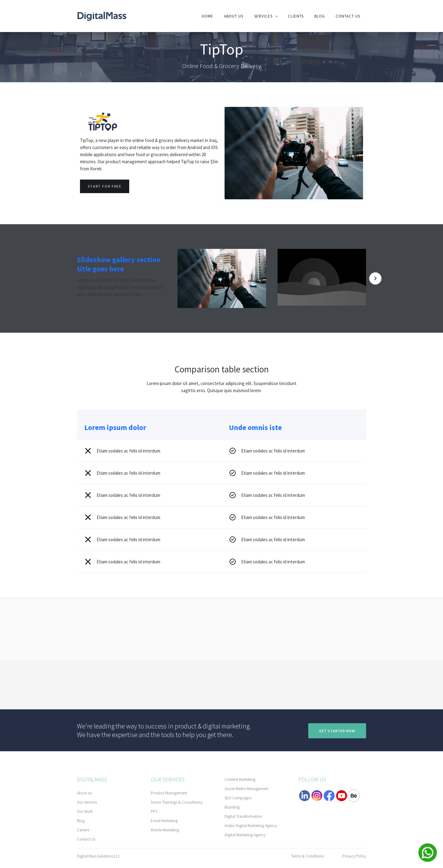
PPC (154, 811)
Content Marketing (240, 779)
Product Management (169, 793)
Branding (232, 807)
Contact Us (86, 839)
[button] (266, 16)
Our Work (85, 811)
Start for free (105, 186)
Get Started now (337, 731)
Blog (320, 16)
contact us (348, 16)
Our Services (87, 802)
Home (208, 16)
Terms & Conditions (307, 856)
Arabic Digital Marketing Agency (251, 826)
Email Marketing (164, 821)
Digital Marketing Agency (245, 835)
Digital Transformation (243, 816)
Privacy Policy (354, 856)
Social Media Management (246, 789)
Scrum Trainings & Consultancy (177, 802)
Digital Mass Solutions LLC (99, 856)
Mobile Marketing (165, 830)
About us (234, 16)
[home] (102, 16)
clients (296, 16)
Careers (83, 830)
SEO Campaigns (238, 798)
